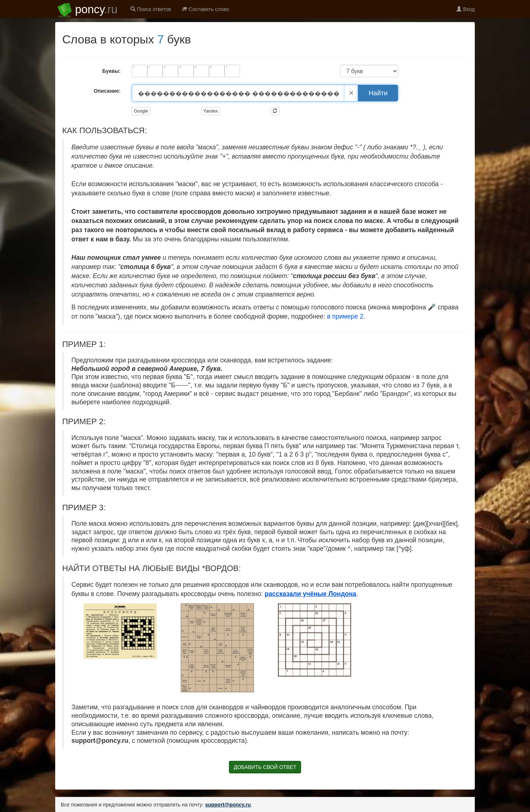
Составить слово (206, 9)
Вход (466, 9)
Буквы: (112, 71)
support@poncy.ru (228, 805)
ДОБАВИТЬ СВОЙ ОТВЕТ (265, 767)
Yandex (211, 111)
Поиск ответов (151, 9)
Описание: (107, 91)
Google (141, 111)
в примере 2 (345, 316)
